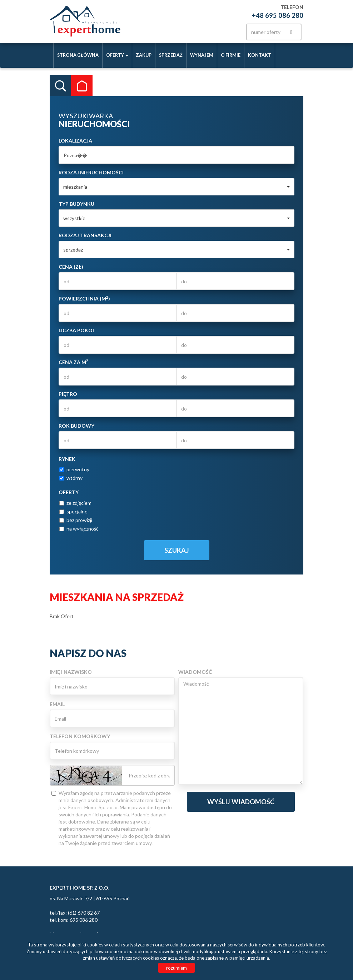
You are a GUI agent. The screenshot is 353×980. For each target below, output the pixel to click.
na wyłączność (79, 529)
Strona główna (78, 55)
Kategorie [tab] (82, 86)
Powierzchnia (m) (84, 298)
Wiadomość (195, 672)
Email (57, 704)
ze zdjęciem (75, 503)
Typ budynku (76, 204)
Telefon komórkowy (80, 736)
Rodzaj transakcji (85, 235)
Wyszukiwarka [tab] (60, 86)
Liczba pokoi (76, 330)
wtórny (71, 478)
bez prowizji (76, 520)
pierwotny (74, 469)
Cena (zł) (71, 267)
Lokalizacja (75, 141)
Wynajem (202, 55)
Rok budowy (76, 426)
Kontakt (260, 55)
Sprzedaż (171, 55)
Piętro (68, 394)
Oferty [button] (117, 55)
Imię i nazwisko (71, 672)
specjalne (73, 511)
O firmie (231, 55)
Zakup (144, 55)
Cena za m (73, 362)
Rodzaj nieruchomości (91, 172)
